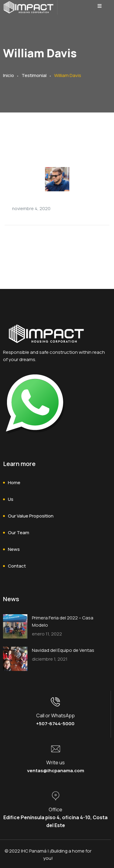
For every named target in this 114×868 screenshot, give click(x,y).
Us (11, 499)
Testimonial (34, 75)
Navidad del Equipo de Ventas (63, 650)
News (14, 549)
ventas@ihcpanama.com (56, 771)
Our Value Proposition (31, 516)
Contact (17, 566)
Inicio (9, 75)
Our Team (19, 533)
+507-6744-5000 (55, 724)
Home (14, 483)
